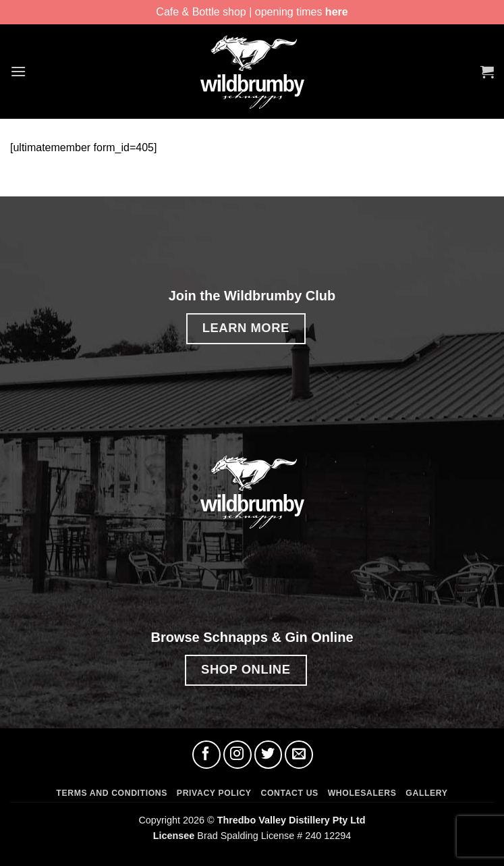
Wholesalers (362, 793)
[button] (18, 71)
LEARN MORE (246, 328)
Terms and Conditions (112, 793)
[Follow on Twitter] (269, 755)
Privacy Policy (214, 793)
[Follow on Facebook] (206, 755)
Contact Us (289, 793)
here (337, 12)
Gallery (426, 793)
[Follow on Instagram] (237, 755)
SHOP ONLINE (246, 669)
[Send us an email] (299, 755)
